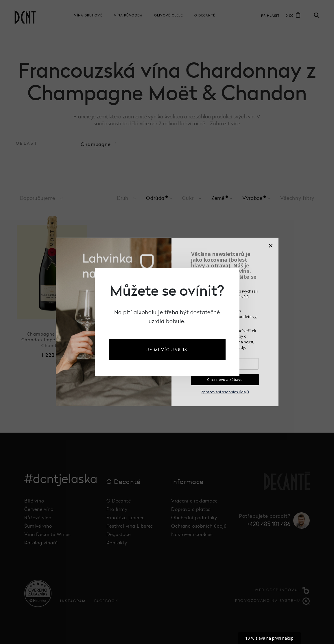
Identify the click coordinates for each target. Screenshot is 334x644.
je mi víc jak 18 (167, 350)
